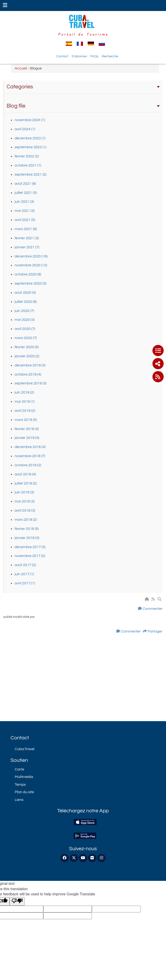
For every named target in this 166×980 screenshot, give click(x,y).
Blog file (83, 106)
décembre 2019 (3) (30, 365)
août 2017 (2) (25, 565)
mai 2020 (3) (25, 320)
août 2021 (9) (25, 184)
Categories (83, 87)
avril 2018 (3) (25, 510)
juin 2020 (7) (24, 311)
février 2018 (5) (27, 529)
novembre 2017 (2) (30, 556)
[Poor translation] (17, 901)
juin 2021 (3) (24, 202)
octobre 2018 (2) (28, 465)
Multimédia (24, 777)
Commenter (153, 609)
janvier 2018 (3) (27, 538)
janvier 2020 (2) (27, 356)
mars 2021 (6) (26, 229)
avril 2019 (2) (25, 411)
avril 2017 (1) (25, 583)
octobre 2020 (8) (28, 274)
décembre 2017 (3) (30, 547)
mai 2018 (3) (25, 501)
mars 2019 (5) (26, 420)
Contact (62, 56)
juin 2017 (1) (24, 574)
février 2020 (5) (27, 347)
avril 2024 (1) (25, 129)
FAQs (94, 56)
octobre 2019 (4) (28, 374)
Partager (155, 631)
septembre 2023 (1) (30, 147)
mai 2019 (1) (25, 401)
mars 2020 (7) (26, 338)
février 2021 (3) (27, 238)
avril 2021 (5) (25, 220)
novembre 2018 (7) (30, 456)
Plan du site (24, 792)
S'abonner (79, 56)
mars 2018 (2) (26, 520)
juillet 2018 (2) (26, 483)
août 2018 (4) (25, 474)
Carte (19, 769)
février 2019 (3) (27, 429)
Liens (19, 800)
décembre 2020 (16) (31, 256)
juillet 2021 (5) (26, 193)
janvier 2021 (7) (27, 247)
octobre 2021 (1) (28, 165)
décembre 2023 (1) (30, 138)
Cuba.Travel (25, 749)
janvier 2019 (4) (27, 438)
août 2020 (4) (25, 293)
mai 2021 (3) (25, 211)
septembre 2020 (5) (30, 283)
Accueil (21, 68)
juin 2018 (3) (24, 492)
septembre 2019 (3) (30, 383)
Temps (20, 785)
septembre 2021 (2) (30, 174)
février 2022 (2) (27, 156)
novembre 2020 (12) (31, 265)
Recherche (110, 56)
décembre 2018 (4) (30, 447)
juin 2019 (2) (24, 392)
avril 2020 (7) (25, 329)
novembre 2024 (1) (30, 120)
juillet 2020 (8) (26, 302)
